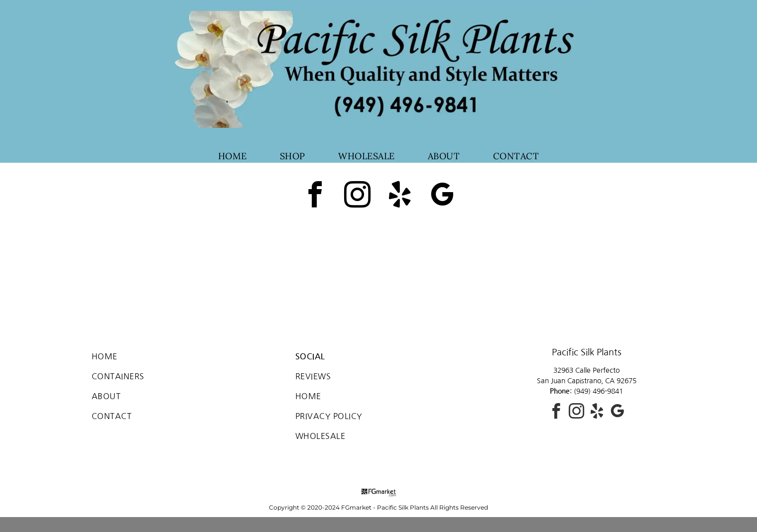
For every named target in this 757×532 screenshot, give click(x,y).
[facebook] (315, 196)
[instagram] (358, 196)
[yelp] (400, 196)
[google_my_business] (442, 196)
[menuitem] (233, 156)
